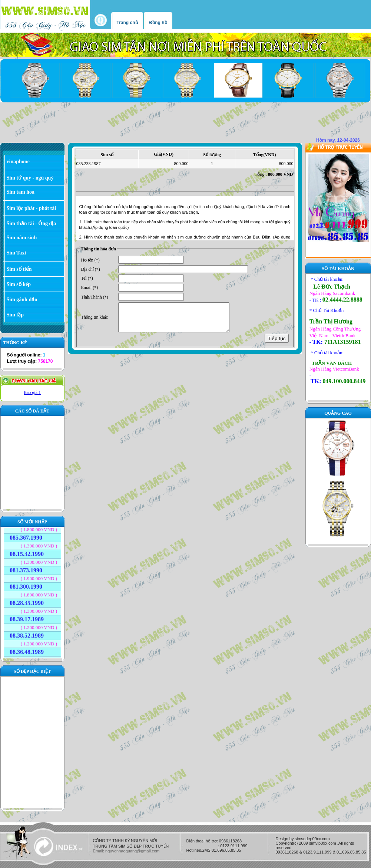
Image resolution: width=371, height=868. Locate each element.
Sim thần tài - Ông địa (32, 223)
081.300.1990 (26, 583)
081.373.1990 (26, 567)
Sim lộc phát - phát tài (32, 208)
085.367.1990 (26, 534)
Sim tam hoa (21, 192)
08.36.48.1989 (27, 649)
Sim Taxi (16, 253)
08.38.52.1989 (27, 632)
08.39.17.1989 (27, 616)
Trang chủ (127, 23)
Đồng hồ (158, 23)
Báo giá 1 (32, 392)
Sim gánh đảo (22, 300)
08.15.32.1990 (27, 551)
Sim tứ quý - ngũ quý (30, 178)
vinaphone (18, 162)
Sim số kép (19, 284)
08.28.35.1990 (27, 600)
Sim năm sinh (22, 238)
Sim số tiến (19, 269)
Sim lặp (15, 315)
